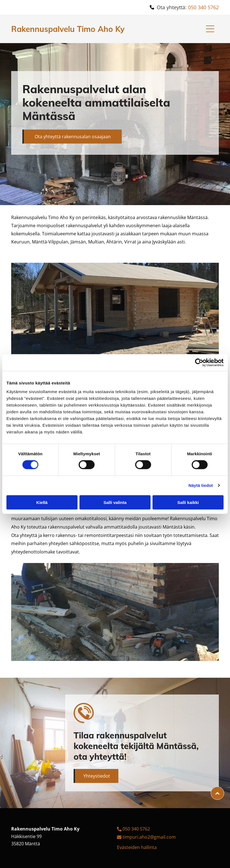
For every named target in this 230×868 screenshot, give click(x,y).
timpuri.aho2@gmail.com (149, 837)
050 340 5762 (203, 7)
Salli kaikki (188, 502)
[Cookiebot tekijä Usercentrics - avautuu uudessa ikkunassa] (199, 362)
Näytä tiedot (201, 485)
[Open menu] (210, 29)
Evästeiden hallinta (137, 847)
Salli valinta (115, 502)
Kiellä (42, 502)
